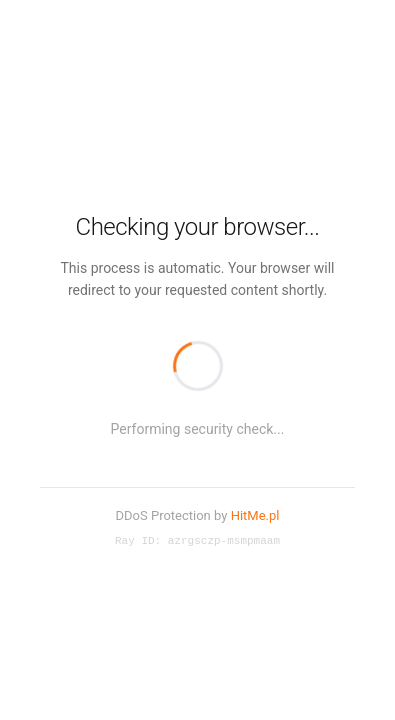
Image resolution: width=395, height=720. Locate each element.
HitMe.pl (255, 514)
